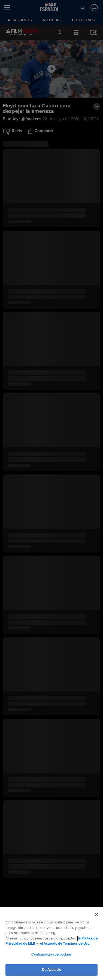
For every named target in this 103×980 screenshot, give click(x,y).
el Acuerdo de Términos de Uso (65, 944)
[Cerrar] (96, 914)
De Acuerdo (51, 970)
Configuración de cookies (51, 954)
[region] (51, 943)
